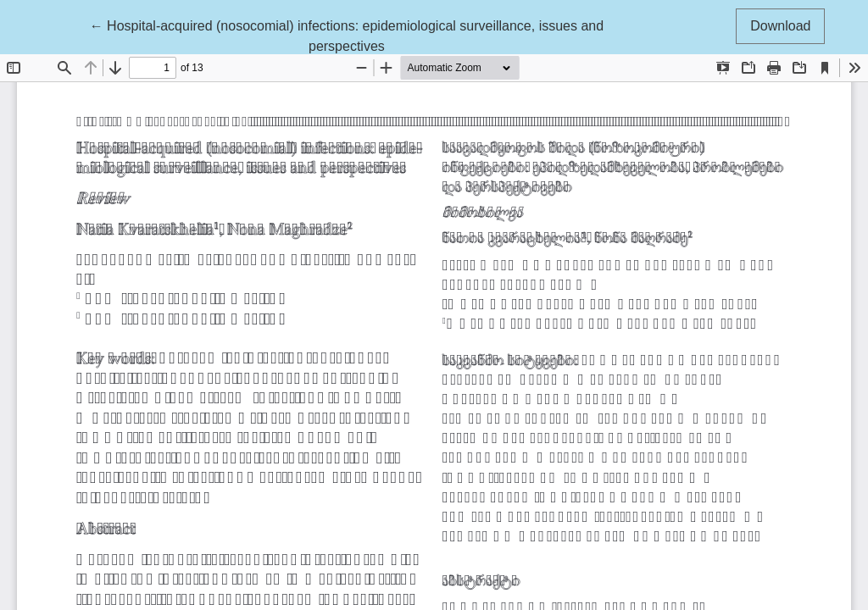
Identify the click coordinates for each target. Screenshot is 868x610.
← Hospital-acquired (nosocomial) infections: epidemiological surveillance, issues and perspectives (347, 34)
